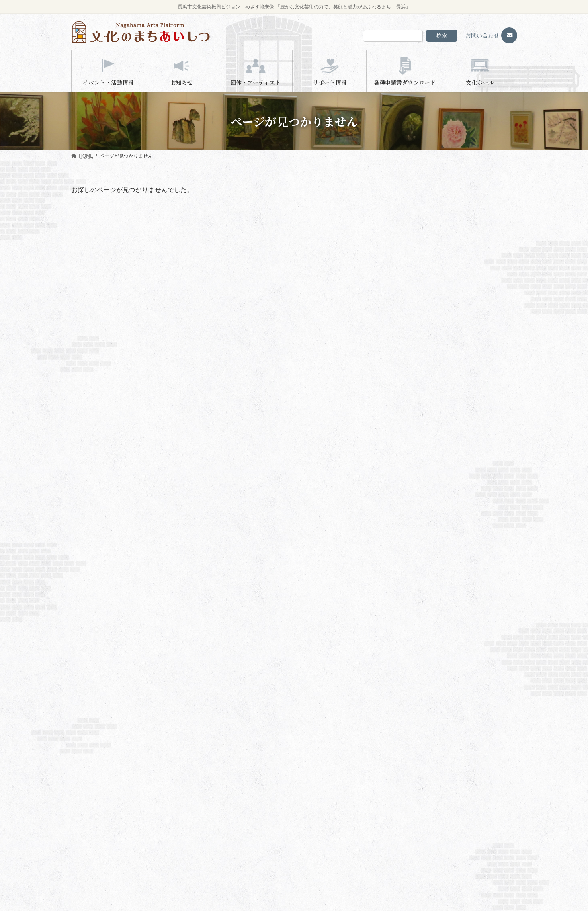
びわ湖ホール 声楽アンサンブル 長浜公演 (491, 327)
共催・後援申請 (330, 807)
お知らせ (414, 354)
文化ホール (321, 835)
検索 (442, 35)
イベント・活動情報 (216, 765)
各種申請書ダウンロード (335, 821)
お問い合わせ (482, 35)
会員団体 (94, 792)
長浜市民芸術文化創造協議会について (120, 778)
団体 (204, 849)
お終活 (460, 299)
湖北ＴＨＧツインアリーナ (429, 270)
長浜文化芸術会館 (419, 299)
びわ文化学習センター (223, 821)
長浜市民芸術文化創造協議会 (447, 447)
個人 (204, 863)
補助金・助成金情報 (335, 779)
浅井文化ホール (417, 383)
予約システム (94, 834)
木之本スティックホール (426, 317)
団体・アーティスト (216, 835)
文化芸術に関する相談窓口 (342, 793)
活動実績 (94, 806)
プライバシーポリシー (333, 849)
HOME (87, 765)
